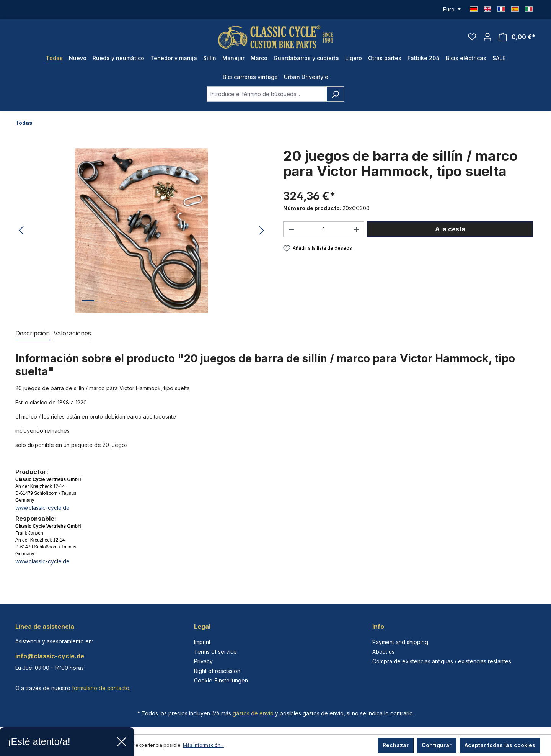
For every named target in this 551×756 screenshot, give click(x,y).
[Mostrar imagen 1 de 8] (88, 307)
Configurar (437, 745)
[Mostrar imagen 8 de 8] (195, 307)
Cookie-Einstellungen (221, 680)
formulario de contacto (101, 688)
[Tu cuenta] (487, 37)
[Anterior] (21, 231)
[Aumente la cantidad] (357, 229)
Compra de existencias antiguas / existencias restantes (442, 661)
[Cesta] (517, 37)
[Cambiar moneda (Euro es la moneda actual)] (452, 10)
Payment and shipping (400, 642)
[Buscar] (335, 94)
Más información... (203, 745)
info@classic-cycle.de (50, 656)
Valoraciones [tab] (72, 333)
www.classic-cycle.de (42, 508)
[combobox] (267, 94)
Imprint (202, 642)
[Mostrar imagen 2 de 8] (103, 307)
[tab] (33, 334)
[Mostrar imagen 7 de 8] (180, 307)
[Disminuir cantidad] (291, 229)
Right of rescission (217, 671)
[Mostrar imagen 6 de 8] (165, 307)
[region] (142, 231)
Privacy (203, 661)
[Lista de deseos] (472, 37)
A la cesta (450, 229)
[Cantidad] (324, 229)
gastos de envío (253, 713)
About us (383, 652)
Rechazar (396, 745)
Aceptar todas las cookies (500, 745)
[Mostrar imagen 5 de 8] (149, 307)
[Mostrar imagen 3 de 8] (119, 307)
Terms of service (215, 652)
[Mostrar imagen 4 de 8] (134, 307)
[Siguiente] (262, 231)
